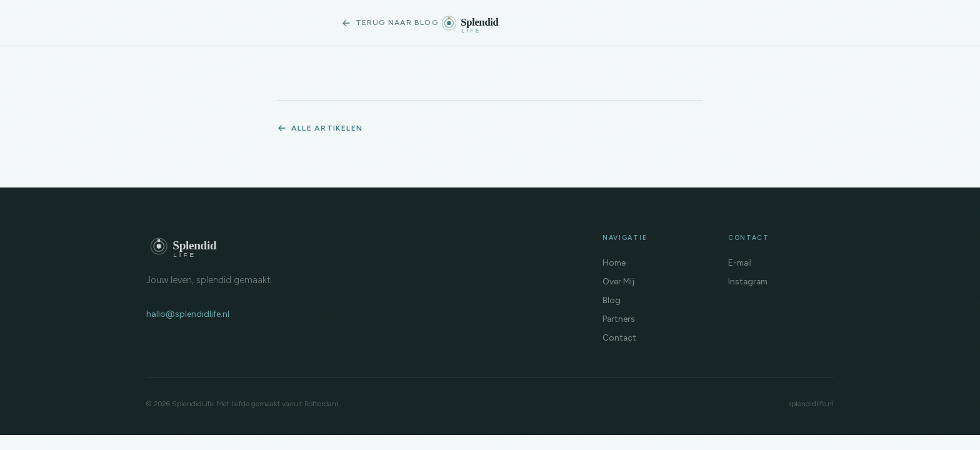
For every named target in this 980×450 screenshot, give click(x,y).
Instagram (748, 281)
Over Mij (618, 281)
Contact (619, 337)
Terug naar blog (390, 22)
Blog (612, 300)
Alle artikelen (320, 128)
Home (614, 262)
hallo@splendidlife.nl (188, 314)
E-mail (740, 262)
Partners (619, 319)
